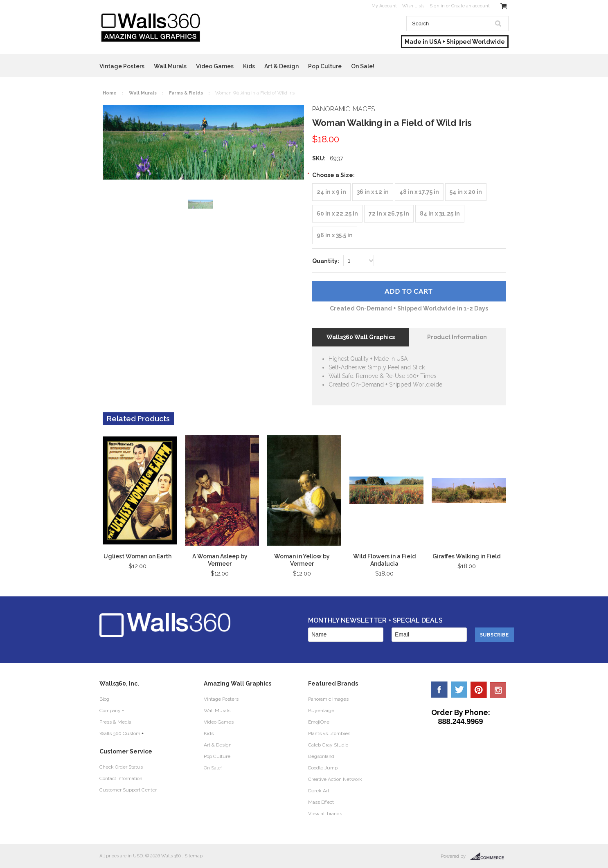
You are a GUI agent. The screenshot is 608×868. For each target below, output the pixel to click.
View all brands (325, 814)
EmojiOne (319, 722)
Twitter (459, 690)
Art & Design (281, 66)
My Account (384, 6)
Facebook (439, 690)
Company (110, 711)
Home (110, 93)
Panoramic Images (328, 699)
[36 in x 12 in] (373, 192)
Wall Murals (170, 66)
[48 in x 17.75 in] (419, 192)
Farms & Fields (186, 93)
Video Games (215, 66)
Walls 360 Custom (120, 733)
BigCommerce (489, 857)
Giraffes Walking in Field (466, 556)
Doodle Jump (323, 768)
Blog (104, 699)
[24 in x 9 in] (331, 192)
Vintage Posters (122, 66)
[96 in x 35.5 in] (335, 235)
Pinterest (479, 690)
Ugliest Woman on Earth (137, 556)
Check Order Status (121, 767)
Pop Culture (325, 66)
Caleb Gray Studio (328, 745)
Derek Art (319, 791)
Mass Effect (321, 802)
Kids (249, 66)
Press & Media (115, 722)
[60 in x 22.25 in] (337, 214)
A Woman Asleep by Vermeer (220, 560)
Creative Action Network (335, 779)
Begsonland (321, 756)
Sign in (437, 6)
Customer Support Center (128, 790)
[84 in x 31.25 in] (440, 214)
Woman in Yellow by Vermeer (302, 560)
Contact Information (121, 778)
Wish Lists (413, 6)
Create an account (471, 6)
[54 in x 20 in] (466, 192)
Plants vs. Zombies (329, 733)
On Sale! (363, 66)
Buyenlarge (321, 711)
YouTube (498, 690)
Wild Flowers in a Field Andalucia (384, 560)
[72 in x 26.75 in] (389, 214)
